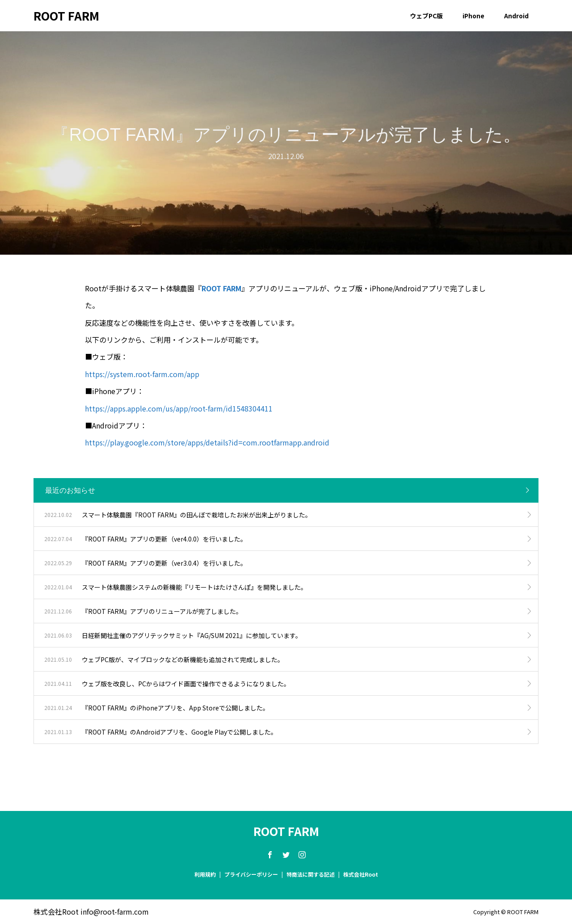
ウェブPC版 (426, 16)
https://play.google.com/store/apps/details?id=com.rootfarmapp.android (207, 442)
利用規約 (205, 874)
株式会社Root (361, 874)
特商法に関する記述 (311, 874)
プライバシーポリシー (251, 874)
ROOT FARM (66, 15)
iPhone (473, 16)
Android (516, 16)
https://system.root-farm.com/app (142, 374)
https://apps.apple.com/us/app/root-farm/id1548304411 (179, 408)
